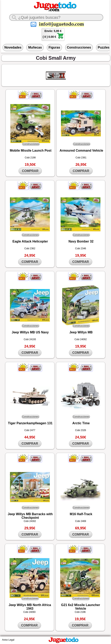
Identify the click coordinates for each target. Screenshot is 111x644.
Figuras (54, 47)
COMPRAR (30, 171)
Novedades (13, 47)
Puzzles (104, 47)
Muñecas (35, 47)
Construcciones (79, 47)
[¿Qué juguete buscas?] (56, 17)
